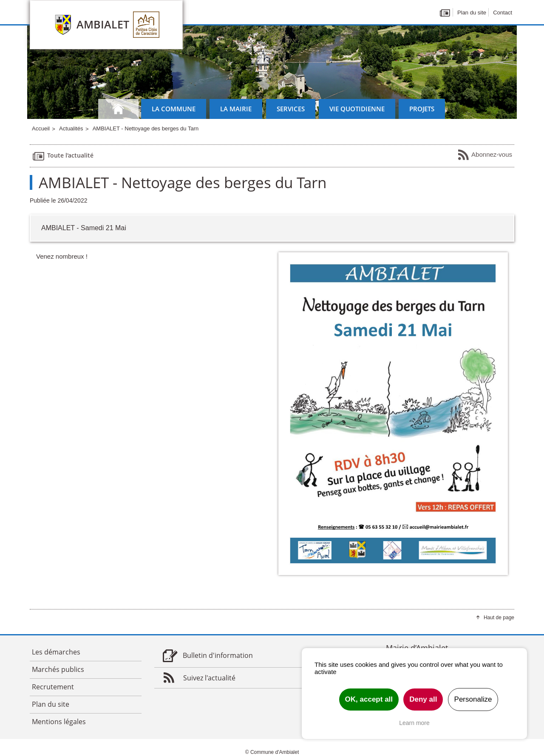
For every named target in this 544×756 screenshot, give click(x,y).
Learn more (414, 723)
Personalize (473, 699)
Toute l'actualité (63, 156)
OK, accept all (369, 699)
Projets (422, 109)
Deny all (423, 699)
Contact (503, 13)
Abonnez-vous (485, 155)
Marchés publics (58, 669)
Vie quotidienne (357, 109)
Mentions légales (59, 722)
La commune (174, 109)
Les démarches (56, 652)
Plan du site (472, 13)
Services (291, 109)
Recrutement (53, 687)
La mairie (236, 109)
